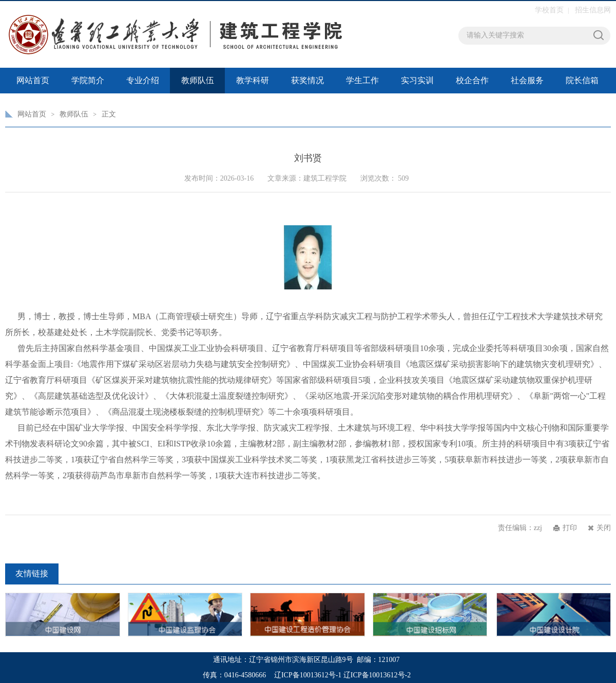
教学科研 (253, 80)
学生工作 (362, 80)
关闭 (604, 528)
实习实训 (417, 80)
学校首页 (549, 10)
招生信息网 (593, 10)
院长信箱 (582, 80)
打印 (570, 528)
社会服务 (527, 80)
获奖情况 (307, 80)
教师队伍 (198, 80)
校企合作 (472, 80)
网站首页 (33, 80)
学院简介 (88, 80)
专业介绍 (143, 80)
